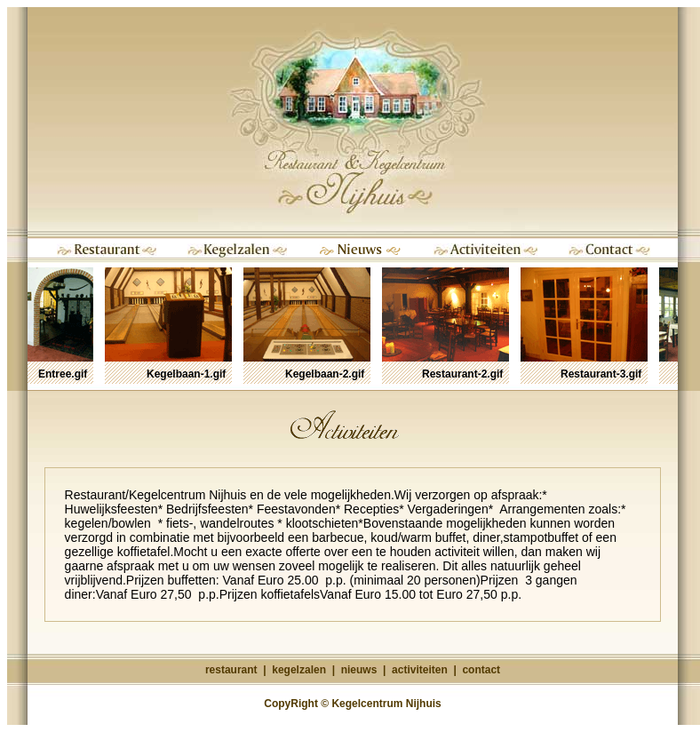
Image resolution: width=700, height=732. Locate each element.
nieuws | (366, 670)
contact (481, 670)
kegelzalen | (306, 670)
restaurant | (239, 670)
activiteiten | (427, 670)
